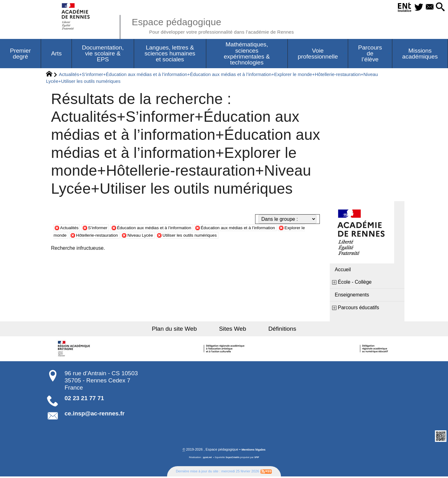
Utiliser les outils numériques (240, 236)
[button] (439, 7)
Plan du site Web (183, 330)
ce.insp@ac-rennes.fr (95, 415)
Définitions (274, 330)
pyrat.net (206, 459)
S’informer (103, 229)
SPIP (259, 459)
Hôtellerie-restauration (134, 236)
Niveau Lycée (183, 236)
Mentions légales (254, 451)
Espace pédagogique (226, 25)
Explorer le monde (80, 236)
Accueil (343, 271)
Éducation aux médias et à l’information (167, 229)
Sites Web (233, 330)
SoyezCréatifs (233, 459)
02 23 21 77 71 (84, 399)
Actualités (71, 229)
